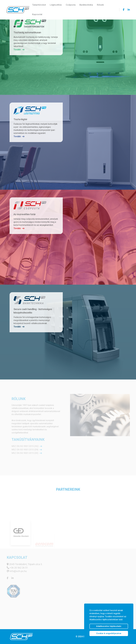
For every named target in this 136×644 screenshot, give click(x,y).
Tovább (19, 50)
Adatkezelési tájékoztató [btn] (109, 626)
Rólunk (101, 5)
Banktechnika (87, 5)
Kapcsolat (38, 14)
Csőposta (71, 5)
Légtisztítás (56, 5)
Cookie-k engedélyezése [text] (109, 633)
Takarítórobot (39, 5)
